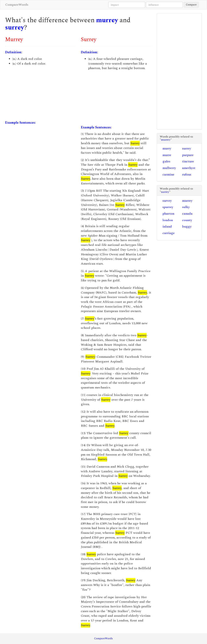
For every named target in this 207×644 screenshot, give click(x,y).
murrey (107, 20)
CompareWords (17, 5)
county (187, 220)
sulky (186, 207)
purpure (188, 155)
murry (167, 148)
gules (166, 161)
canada (187, 214)
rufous (187, 175)
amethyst (189, 168)
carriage (169, 233)
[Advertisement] (40, 93)
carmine (168, 175)
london (168, 220)
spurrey (168, 207)
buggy (187, 227)
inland (167, 227)
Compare (191, 5)
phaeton (168, 214)
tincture (188, 161)
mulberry (169, 168)
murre (167, 155)
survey (167, 201)
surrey (15, 28)
